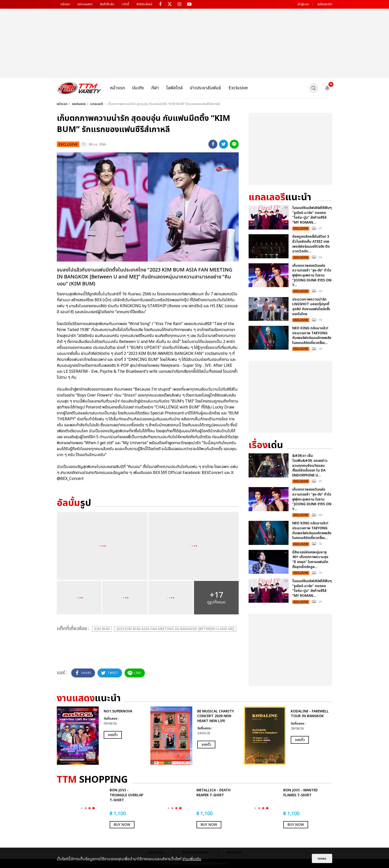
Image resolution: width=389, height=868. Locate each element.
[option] (101, 736)
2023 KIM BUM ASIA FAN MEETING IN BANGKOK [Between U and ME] (175, 629)
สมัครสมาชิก (325, 4)
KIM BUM (102, 629)
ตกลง (322, 858)
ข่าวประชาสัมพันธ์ (206, 88)
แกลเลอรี (97, 104)
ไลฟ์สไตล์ (174, 88)
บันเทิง (138, 88)
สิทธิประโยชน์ (144, 4)
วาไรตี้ (125, 4)
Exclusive (238, 88)
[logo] (79, 88)
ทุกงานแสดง (85, 4)
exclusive (79, 104)
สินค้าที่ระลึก (107, 4)
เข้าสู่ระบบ (303, 4)
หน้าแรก (65, 4)
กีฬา (155, 88)
